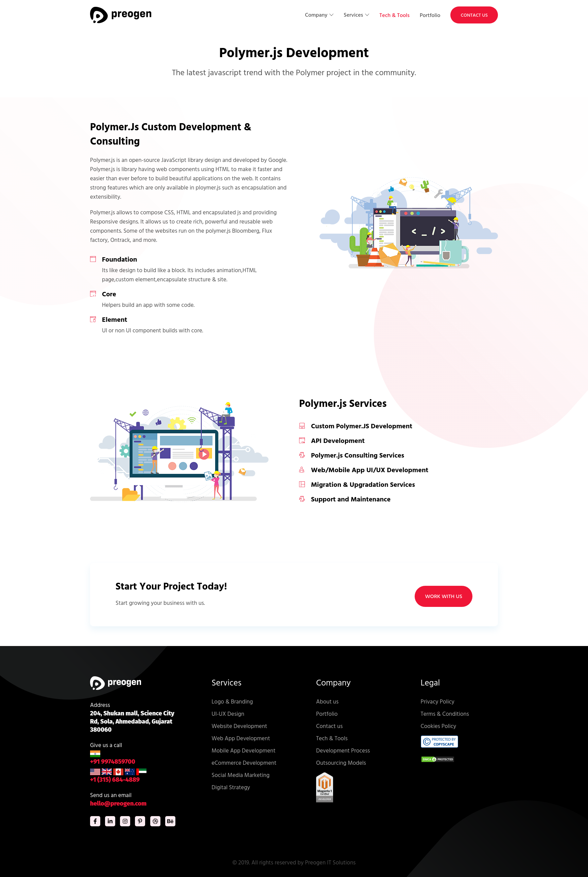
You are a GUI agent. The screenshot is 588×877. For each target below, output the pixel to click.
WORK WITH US (444, 596)
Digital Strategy (231, 787)
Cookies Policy (439, 726)
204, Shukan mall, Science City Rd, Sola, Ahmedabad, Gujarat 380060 (132, 722)
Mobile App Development (244, 750)
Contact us (329, 726)
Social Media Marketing (241, 775)
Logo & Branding (232, 701)
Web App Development (241, 738)
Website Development (240, 726)
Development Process (343, 750)
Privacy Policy (438, 701)
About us (327, 701)
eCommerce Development (244, 763)
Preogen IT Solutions (330, 862)
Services (354, 15)
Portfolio (430, 15)
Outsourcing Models (341, 763)
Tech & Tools (394, 15)
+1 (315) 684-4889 (118, 776)
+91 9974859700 (113, 758)
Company (317, 15)
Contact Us (474, 15)
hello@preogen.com (118, 804)
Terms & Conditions (445, 714)
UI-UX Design (228, 714)
